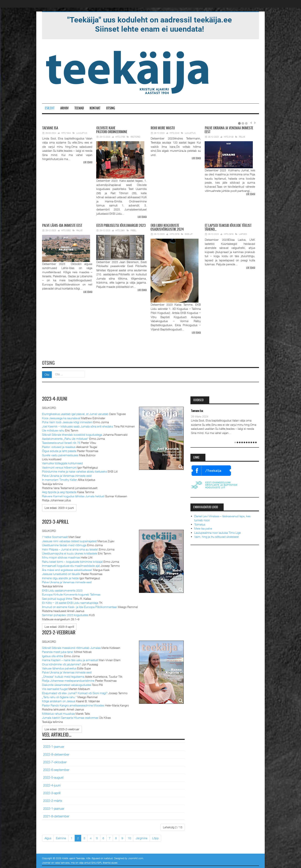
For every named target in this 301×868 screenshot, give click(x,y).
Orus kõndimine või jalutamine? (62, 663)
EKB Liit (189, 234)
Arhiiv (64, 108)
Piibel (134, 230)
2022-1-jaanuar (54, 808)
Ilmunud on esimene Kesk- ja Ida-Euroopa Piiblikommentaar (80, 606)
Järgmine (142, 837)
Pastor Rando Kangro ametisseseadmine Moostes (73, 705)
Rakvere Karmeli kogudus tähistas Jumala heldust (73, 496)
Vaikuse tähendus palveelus (59, 668)
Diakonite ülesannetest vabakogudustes (67, 684)
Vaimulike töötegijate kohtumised (62, 463)
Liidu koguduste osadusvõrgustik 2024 (167, 228)
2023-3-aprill (56, 521)
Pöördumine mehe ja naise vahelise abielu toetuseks (74, 471)
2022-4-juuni (52, 785)
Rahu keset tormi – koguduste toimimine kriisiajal (72, 561)
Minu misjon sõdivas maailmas (61, 557)
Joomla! (46, 862)
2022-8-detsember (56, 754)
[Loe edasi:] (59, 507)
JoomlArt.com (136, 857)
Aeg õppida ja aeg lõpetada (59, 491)
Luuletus (82, 133)
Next (255, 123)
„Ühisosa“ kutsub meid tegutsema (63, 676)
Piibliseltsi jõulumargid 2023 (121, 226)
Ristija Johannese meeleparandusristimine (68, 680)
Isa (50, 128)
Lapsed (243, 234)
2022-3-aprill (52, 792)
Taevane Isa (197, 410)
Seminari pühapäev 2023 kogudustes (65, 614)
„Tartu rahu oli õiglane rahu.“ (59, 696)
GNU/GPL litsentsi (101, 862)
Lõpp (155, 837)
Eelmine (61, 837)
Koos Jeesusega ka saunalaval (61, 417)
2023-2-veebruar (59, 632)
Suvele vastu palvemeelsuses (60, 454)
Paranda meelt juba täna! (58, 651)
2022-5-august (53, 777)
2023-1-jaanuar (54, 746)
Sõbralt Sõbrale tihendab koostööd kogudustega (72, 434)
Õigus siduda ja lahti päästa (59, 450)
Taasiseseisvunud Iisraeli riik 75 (61, 442)
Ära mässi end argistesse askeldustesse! (67, 569)
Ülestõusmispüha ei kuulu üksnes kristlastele (70, 553)
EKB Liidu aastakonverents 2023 (62, 590)
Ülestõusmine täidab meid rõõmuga (64, 545)
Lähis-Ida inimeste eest (62, 226)
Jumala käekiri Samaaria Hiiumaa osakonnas (70, 717)
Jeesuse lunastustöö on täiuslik (61, 573)
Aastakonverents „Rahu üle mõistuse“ (65, 438)
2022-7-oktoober (55, 761)
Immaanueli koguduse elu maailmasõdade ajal (71, 565)
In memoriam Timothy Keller (60, 479)
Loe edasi (88, 163)
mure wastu (163, 128)
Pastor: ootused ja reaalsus (59, 446)
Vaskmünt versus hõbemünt (59, 467)
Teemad (79, 108)
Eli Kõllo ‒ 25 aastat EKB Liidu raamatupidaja (70, 602)
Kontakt (95, 108)
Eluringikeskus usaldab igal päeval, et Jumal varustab (75, 413)
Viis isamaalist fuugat (55, 688)
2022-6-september (56, 769)
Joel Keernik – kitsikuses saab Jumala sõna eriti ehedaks (78, 426)
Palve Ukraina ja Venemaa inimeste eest (67, 475)
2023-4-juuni (55, 399)
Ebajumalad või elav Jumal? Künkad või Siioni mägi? (75, 692)
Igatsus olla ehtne (53, 655)
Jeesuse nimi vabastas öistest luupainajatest (69, 540)
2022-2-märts (53, 800)
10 (129, 837)
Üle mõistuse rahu (53, 430)
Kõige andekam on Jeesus (59, 701)
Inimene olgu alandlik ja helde (60, 577)
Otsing (111, 108)
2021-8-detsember (56, 815)
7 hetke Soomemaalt (55, 536)
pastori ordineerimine (112, 130)
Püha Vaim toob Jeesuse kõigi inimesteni (67, 422)
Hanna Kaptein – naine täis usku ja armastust (70, 659)
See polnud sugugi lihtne (57, 598)
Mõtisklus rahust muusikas (58, 713)
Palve (242, 137)
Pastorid (135, 137)
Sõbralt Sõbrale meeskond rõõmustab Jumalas (71, 647)
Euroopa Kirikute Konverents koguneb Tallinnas (71, 594)
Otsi (47, 374)
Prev (251, 123)
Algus (48, 837)
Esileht (50, 108)
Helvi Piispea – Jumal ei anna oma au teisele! (70, 549)
